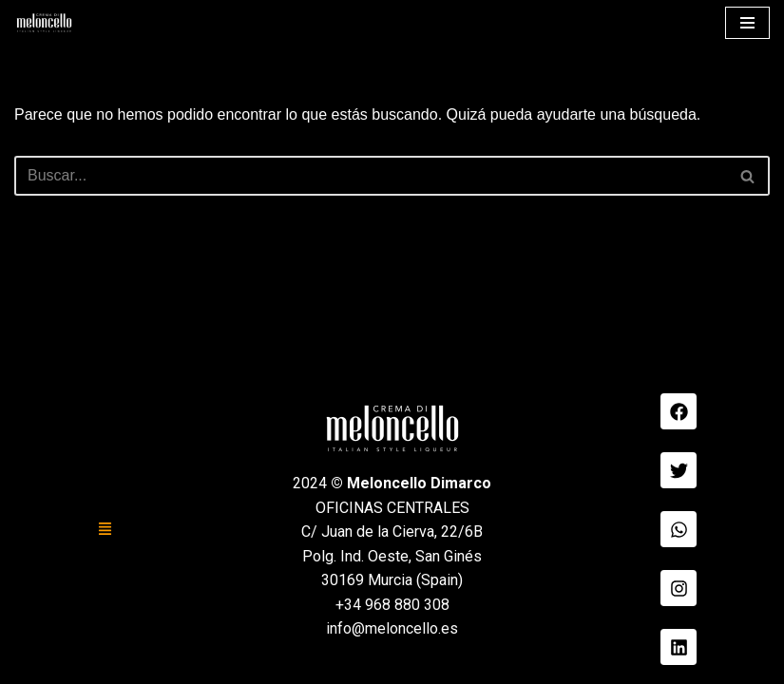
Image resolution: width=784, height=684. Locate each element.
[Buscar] (371, 176)
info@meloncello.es (392, 628)
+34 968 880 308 (392, 605)
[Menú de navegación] (747, 23)
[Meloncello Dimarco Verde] (44, 23)
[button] (105, 529)
